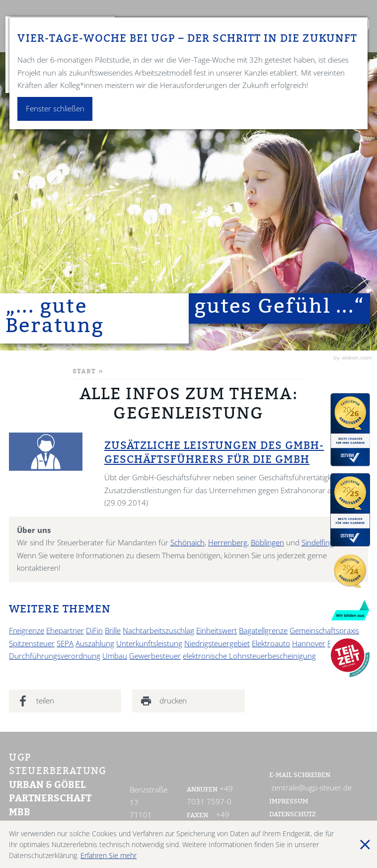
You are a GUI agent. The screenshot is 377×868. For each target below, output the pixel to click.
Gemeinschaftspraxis (324, 631)
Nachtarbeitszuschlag (158, 631)
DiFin (94, 631)
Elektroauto (271, 644)
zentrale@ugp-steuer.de (311, 788)
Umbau (115, 656)
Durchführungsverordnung (55, 656)
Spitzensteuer (32, 644)
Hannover (309, 644)
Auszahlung (95, 644)
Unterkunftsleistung (149, 644)
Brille (113, 631)
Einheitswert (217, 631)
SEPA (65, 644)
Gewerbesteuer (155, 656)
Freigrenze (27, 631)
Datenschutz (293, 815)
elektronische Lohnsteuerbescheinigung (249, 656)
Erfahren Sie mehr (109, 855)
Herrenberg (228, 543)
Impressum (289, 802)
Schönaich (188, 543)
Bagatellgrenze (263, 631)
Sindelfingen (322, 543)
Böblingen (267, 543)
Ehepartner (65, 631)
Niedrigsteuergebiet (217, 644)
